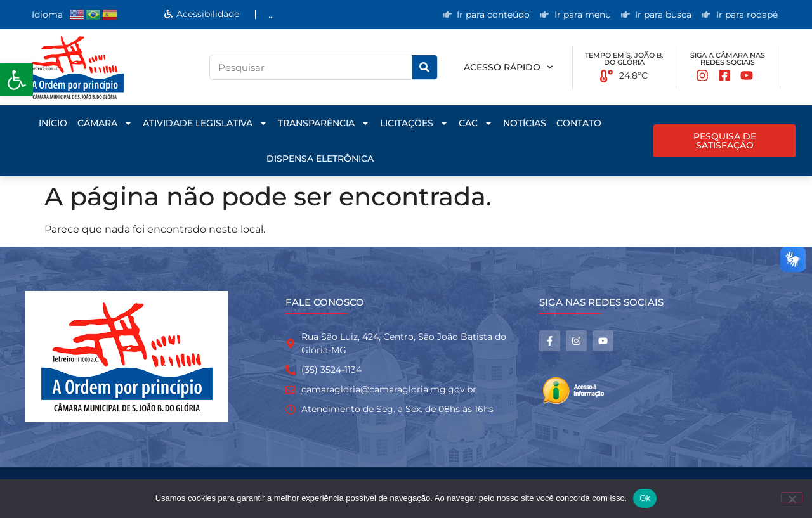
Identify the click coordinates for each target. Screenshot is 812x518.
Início (53, 123)
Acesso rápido (508, 67)
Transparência (324, 123)
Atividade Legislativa (205, 123)
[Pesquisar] (424, 67)
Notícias (525, 123)
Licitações (414, 123)
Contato (579, 123)
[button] (16, 80)
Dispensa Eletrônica (320, 159)
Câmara (105, 123)
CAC (476, 123)
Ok (645, 498)
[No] (792, 498)
